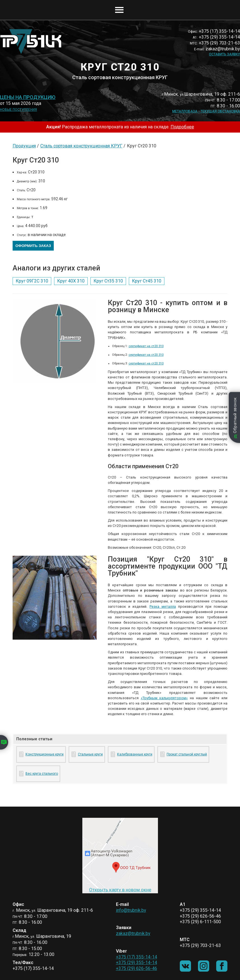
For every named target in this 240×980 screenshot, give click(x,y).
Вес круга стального (42, 774)
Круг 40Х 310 (71, 281)
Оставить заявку (224, 54)
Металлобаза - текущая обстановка (206, 111)
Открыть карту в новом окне (120, 890)
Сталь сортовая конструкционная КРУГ (81, 146)
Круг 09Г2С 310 (32, 281)
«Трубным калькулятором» (164, 698)
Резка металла (163, 606)
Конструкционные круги (45, 754)
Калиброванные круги (135, 754)
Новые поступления (18, 110)
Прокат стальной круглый (187, 754)
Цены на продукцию (28, 97)
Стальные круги (90, 754)
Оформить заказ (33, 246)
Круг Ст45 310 (147, 281)
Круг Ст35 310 (108, 281)
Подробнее (182, 127)
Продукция (24, 146)
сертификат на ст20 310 (146, 346)
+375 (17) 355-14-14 (137, 957)
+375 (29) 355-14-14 (137, 963)
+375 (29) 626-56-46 (137, 968)
